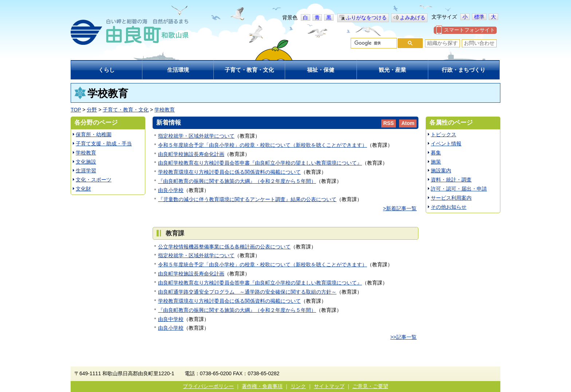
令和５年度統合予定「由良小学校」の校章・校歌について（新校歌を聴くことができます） (263, 145)
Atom (408, 123)
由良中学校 (171, 319)
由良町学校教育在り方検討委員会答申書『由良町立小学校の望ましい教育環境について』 (260, 163)
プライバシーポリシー (208, 386)
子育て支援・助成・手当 (104, 144)
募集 (436, 153)
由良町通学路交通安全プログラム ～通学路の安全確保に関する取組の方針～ (247, 292)
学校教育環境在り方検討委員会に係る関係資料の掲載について (229, 172)
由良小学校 (171, 190)
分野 (92, 110)
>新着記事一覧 (400, 208)
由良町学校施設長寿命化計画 (191, 154)
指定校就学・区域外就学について (196, 136)
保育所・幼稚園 (94, 134)
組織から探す (442, 43)
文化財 (83, 189)
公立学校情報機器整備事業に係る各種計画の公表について (224, 247)
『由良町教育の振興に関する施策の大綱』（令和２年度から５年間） (237, 181)
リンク (298, 386)
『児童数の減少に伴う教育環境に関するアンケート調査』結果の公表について (247, 199)
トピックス (444, 134)
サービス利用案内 (451, 198)
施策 (436, 162)
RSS (389, 123)
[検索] (373, 43)
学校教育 (165, 110)
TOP (76, 110)
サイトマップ (329, 386)
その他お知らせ (449, 207)
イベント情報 (446, 144)
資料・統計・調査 (451, 180)
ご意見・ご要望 (370, 386)
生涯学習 (86, 170)
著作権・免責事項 (262, 386)
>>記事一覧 (403, 337)
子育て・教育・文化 (126, 110)
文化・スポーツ (94, 180)
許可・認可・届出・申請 (459, 189)
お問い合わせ (479, 43)
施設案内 (441, 170)
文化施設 (86, 162)
